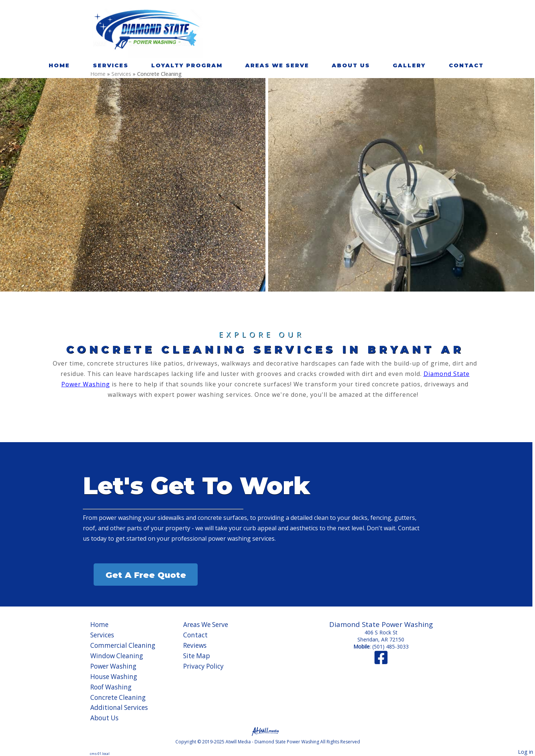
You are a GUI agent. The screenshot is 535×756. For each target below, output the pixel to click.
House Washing (114, 677)
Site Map (197, 656)
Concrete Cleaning (118, 697)
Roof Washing (111, 687)
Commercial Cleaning (123, 645)
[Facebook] (381, 661)
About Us (351, 65)
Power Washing (113, 666)
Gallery (409, 65)
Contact (466, 65)
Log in (526, 752)
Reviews (195, 645)
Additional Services (119, 707)
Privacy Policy (203, 666)
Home (59, 65)
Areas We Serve (277, 65)
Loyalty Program (187, 65)
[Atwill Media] (267, 731)
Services (111, 65)
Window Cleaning (117, 656)
